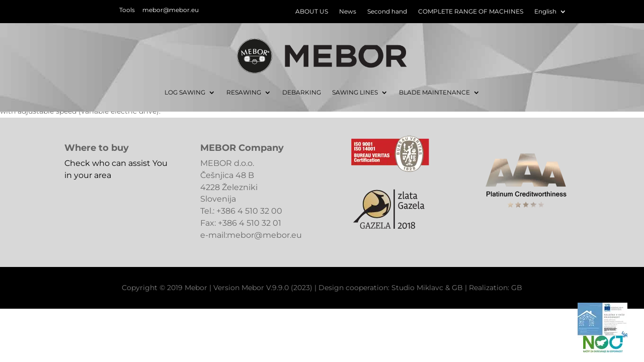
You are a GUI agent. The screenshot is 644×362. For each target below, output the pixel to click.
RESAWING (244, 92)
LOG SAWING (185, 92)
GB (457, 288)
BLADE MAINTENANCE (434, 92)
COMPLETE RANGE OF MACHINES (471, 12)
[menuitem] (550, 14)
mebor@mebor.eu (171, 10)
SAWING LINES (355, 92)
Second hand (387, 12)
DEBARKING (302, 92)
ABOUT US (312, 12)
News (348, 12)
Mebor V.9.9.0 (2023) (277, 288)
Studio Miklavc (417, 288)
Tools (127, 10)
